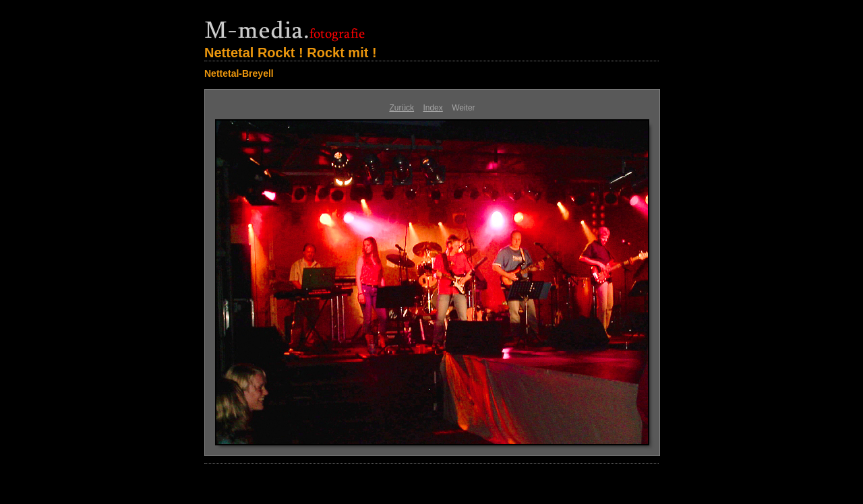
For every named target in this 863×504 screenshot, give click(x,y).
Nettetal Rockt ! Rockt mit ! (291, 53)
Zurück (401, 108)
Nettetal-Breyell (239, 73)
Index (433, 108)
